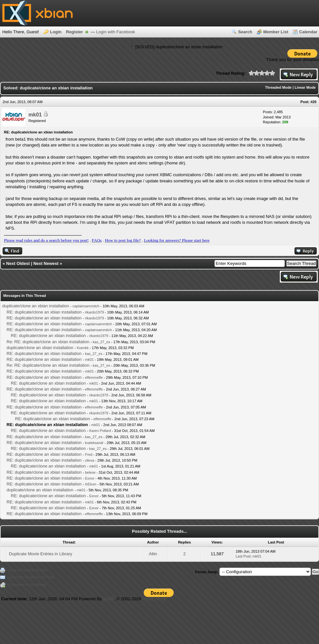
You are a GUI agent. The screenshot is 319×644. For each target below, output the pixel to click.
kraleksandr (94, 443)
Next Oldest (18, 263)
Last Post (243, 556)
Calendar (308, 32)
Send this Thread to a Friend (31, 577)
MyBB (109, 599)
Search (245, 32)
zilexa (89, 460)
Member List (276, 32)
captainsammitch (86, 306)
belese (90, 472)
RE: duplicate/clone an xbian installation (44, 312)
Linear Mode (305, 87)
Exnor (90, 478)
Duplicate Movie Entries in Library (40, 554)
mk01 (35, 115)
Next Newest (46, 263)
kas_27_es (101, 342)
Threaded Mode (278, 87)
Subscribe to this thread (27, 585)
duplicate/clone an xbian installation (36, 306)
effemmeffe (94, 377)
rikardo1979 (94, 312)
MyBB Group (154, 599)
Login (56, 32)
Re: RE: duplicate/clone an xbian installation (48, 342)
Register (74, 32)
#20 (313, 102)
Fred (89, 454)
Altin (153, 554)
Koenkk (83, 348)
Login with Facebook (115, 32)
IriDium (91, 484)
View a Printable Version (28, 570)
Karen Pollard (100, 431)
